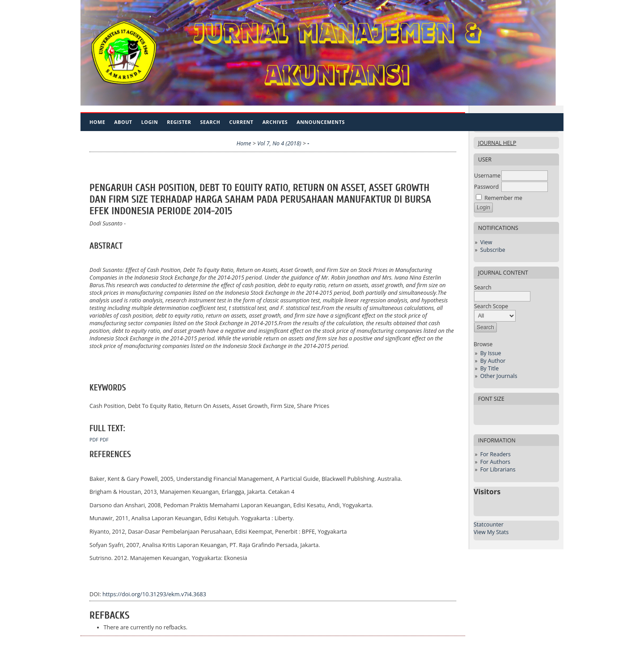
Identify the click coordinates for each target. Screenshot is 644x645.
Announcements (321, 122)
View (486, 242)
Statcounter (489, 524)
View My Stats (491, 532)
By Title (489, 368)
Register (179, 122)
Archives (275, 122)
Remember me (503, 198)
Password (486, 187)
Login (150, 122)
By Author (493, 361)
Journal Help (497, 143)
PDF (94, 440)
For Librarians (498, 469)
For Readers (496, 454)
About (123, 122)
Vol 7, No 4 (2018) (279, 143)
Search (210, 122)
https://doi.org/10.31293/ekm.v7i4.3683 (154, 594)
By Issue (491, 353)
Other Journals (499, 376)
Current (241, 122)
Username (487, 176)
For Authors (495, 462)
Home (97, 122)
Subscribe (493, 250)
